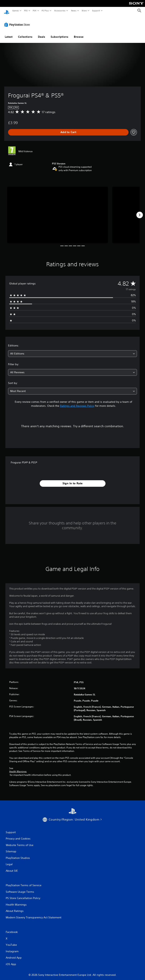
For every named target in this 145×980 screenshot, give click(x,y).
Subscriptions (59, 33)
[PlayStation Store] (18, 21)
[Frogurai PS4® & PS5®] (58, 211)
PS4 (35, 11)
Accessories (60, 11)
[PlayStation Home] (7, 11)
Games (15, 11)
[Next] (140, 211)
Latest (9, 33)
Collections (25, 33)
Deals (42, 33)
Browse (79, 33)
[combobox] (72, 350)
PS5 (26, 11)
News (74, 11)
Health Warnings (18, 768)
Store (84, 11)
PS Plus (45, 11)
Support (96, 11)
